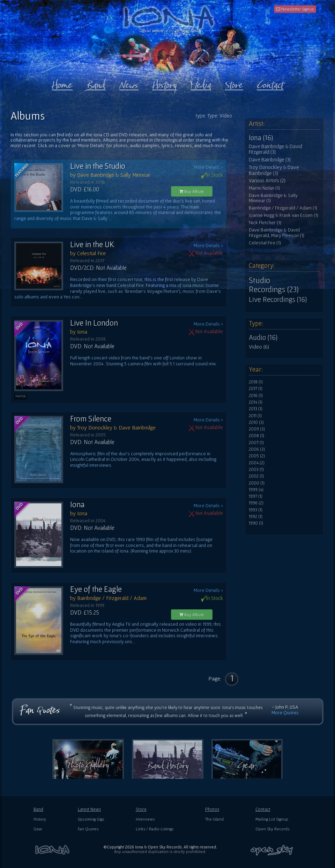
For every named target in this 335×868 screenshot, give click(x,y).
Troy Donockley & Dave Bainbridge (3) (274, 170)
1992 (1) (256, 517)
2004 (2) (257, 463)
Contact (263, 809)
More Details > (208, 167)
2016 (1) (256, 396)
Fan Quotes (88, 829)
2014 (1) (256, 402)
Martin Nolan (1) (264, 188)
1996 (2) (256, 503)
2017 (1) (256, 389)
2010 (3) (256, 422)
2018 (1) (256, 382)
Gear (38, 829)
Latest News (89, 809)
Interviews (145, 819)
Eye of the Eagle (96, 589)
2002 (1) (256, 476)
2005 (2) (257, 456)
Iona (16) (261, 138)
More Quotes (285, 713)
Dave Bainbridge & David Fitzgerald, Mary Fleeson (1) (277, 233)
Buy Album (192, 191)
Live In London (94, 323)
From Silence (91, 419)
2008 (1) (256, 436)
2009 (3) (257, 429)
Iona (77, 504)
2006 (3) (257, 449)
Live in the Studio (98, 166)
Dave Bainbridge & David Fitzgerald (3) (276, 149)
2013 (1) (256, 409)
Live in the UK (92, 244)
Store (141, 809)
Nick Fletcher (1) (265, 223)
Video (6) (259, 347)
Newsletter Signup (295, 9)
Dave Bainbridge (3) (270, 160)
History (40, 819)
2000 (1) (257, 483)
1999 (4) (256, 490)
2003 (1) (256, 470)
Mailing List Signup (272, 819)
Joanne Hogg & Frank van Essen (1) (284, 215)
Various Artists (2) (267, 181)
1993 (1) (256, 510)
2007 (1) (256, 443)
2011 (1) (255, 416)
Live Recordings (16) (278, 299)
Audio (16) (263, 337)
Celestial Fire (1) (265, 243)
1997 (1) (256, 496)
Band (38, 809)
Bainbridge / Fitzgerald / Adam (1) (283, 208)
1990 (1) (256, 523)
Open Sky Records (272, 829)
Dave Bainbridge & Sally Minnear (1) (273, 198)
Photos (212, 809)
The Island (214, 819)
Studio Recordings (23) (274, 285)
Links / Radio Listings (155, 829)
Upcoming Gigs (91, 819)
